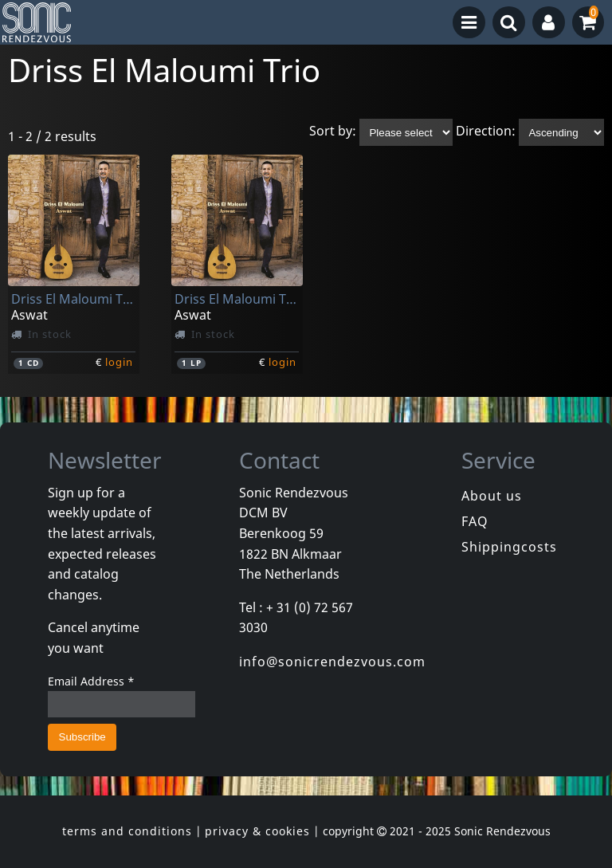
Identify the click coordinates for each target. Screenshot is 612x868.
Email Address (91, 681)
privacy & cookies (257, 831)
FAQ (475, 521)
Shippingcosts (509, 547)
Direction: (486, 132)
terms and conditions (127, 831)
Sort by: (333, 132)
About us (492, 496)
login (119, 362)
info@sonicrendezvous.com (332, 662)
